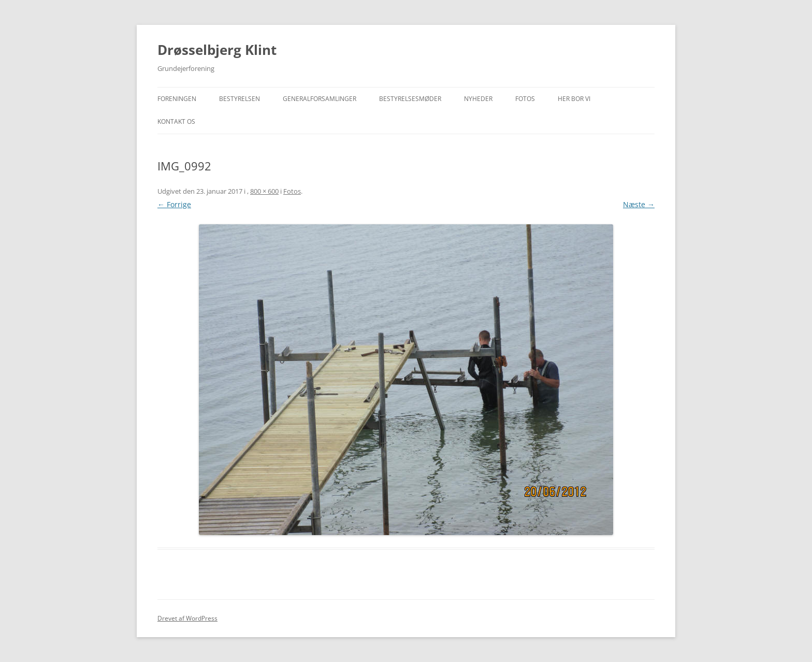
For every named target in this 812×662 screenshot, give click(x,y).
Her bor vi (574, 99)
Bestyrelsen (240, 99)
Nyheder (478, 99)
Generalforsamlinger (320, 99)
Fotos (525, 99)
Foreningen (177, 99)
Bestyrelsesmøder (410, 99)
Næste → (639, 204)
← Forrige (174, 204)
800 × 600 (264, 191)
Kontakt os (176, 121)
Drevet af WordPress (187, 618)
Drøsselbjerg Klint (217, 50)
